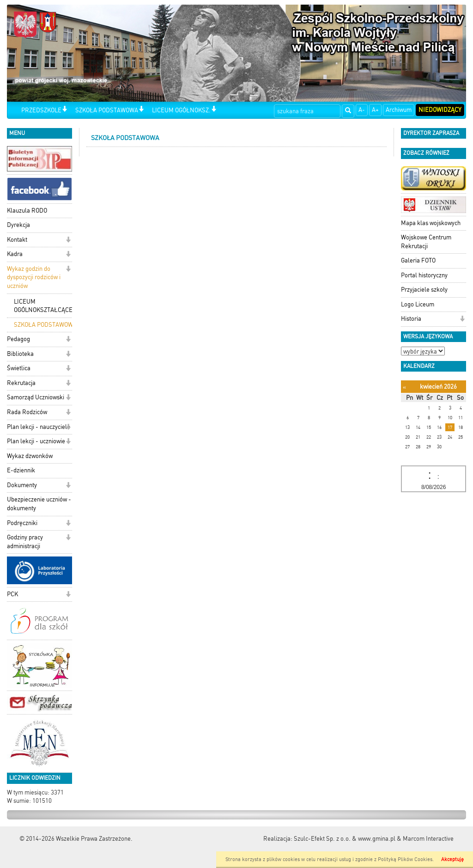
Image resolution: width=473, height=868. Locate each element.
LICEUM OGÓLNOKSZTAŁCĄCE (43, 306)
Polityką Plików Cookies (405, 859)
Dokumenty (22, 485)
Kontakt (17, 240)
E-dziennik (21, 470)
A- (362, 110)
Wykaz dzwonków (30, 456)
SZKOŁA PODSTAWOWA (107, 110)
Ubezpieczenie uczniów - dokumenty (39, 504)
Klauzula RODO (27, 211)
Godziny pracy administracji (25, 542)
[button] (64, 110)
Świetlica (19, 368)
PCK (12, 594)
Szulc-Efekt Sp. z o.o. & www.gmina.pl (345, 839)
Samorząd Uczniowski (36, 397)
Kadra (15, 254)
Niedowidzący (440, 110)
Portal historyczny (424, 275)
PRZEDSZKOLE (41, 110)
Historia (411, 319)
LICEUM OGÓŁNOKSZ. (181, 110)
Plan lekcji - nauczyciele (39, 427)
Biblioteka (20, 354)
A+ (375, 110)
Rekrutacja (21, 383)
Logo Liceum (418, 304)
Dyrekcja (18, 225)
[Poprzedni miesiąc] (404, 387)
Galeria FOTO (418, 260)
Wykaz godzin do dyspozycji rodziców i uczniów (34, 277)
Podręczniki (22, 523)
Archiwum (399, 110)
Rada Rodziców (27, 412)
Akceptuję (452, 859)
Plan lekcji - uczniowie (36, 441)
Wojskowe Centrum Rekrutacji (426, 242)
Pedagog (18, 339)
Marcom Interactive (428, 839)
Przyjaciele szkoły (424, 290)
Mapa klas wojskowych (431, 223)
